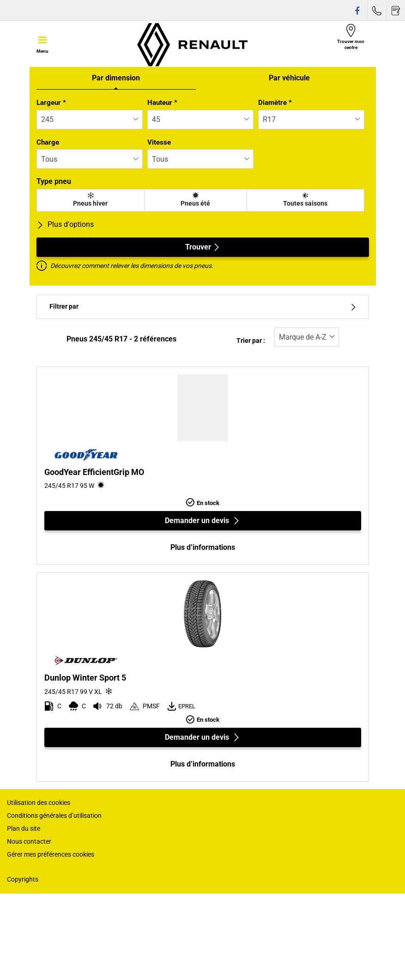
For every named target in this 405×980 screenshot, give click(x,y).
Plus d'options (65, 224)
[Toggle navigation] (42, 44)
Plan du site (24, 828)
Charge (48, 142)
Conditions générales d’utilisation (54, 816)
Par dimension (116, 78)
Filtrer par (203, 307)
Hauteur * (162, 103)
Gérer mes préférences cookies (51, 854)
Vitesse (159, 142)
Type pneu (54, 181)
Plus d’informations (203, 547)
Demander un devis (202, 520)
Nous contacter (29, 841)
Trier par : (251, 341)
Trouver (203, 247)
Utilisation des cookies (39, 803)
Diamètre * (275, 103)
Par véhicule (289, 78)
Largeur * (51, 103)
